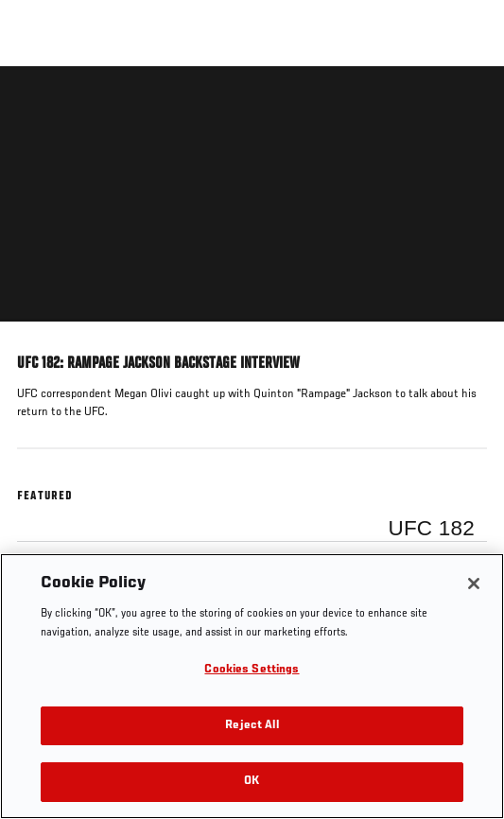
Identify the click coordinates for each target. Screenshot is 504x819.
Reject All (252, 726)
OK (252, 782)
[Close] (474, 584)
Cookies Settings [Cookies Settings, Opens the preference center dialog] (252, 670)
